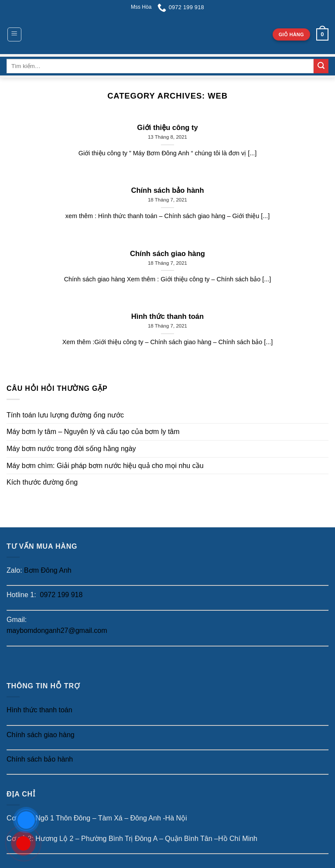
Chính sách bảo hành (40, 759)
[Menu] (15, 34)
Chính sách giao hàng (41, 735)
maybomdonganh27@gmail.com (57, 630)
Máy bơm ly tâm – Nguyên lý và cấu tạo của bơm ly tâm (93, 432)
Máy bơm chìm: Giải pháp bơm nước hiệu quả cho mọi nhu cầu (105, 466)
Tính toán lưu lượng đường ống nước (65, 415)
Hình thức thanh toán (39, 710)
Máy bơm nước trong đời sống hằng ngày (71, 449)
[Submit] (321, 66)
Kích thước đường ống (42, 482)
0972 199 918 (60, 595)
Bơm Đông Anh (48, 570)
